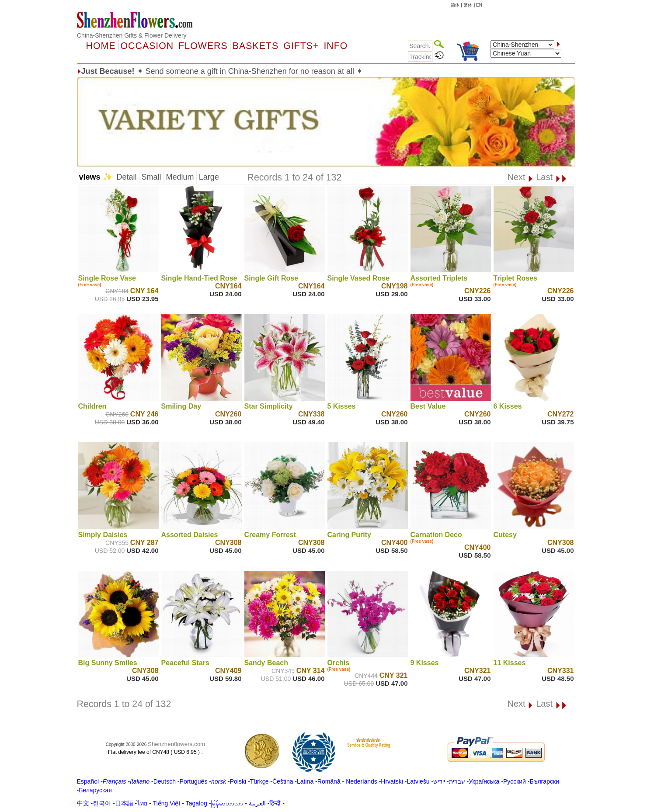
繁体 (468, 5)
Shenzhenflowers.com (176, 744)
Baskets (256, 46)
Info (336, 46)
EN (479, 5)
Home (101, 46)
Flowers (203, 46)
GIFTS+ (301, 46)
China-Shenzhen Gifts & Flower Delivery (132, 35)
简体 (455, 5)
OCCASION (147, 46)
